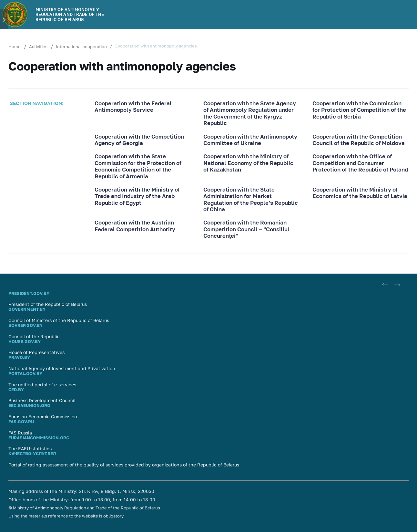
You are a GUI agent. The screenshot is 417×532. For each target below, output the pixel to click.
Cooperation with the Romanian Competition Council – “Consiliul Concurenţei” (246, 229)
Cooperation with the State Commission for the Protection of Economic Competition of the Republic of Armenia (138, 166)
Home (15, 47)
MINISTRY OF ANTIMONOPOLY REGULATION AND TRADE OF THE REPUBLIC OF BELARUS (70, 14)
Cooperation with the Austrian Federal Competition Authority (135, 226)
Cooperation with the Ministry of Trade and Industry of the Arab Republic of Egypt (137, 196)
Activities (38, 47)
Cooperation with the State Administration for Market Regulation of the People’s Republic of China (251, 199)
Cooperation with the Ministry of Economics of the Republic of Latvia (360, 193)
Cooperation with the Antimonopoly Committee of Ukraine (250, 140)
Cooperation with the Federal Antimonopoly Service (133, 107)
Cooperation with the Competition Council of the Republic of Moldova (359, 140)
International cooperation (81, 47)
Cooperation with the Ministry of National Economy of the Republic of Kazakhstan (248, 163)
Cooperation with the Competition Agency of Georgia (139, 140)
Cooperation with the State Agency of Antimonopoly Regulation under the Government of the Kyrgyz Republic (250, 113)
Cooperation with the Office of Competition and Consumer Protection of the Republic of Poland (360, 163)
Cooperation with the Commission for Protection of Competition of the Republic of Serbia (359, 110)
